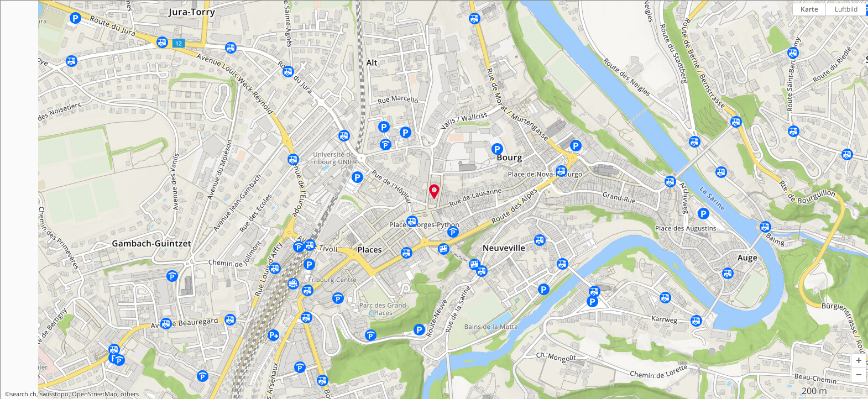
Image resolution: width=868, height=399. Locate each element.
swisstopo (54, 394)
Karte (809, 9)
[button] (859, 361)
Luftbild (846, 9)
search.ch (23, 394)
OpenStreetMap (95, 394)
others (130, 394)
